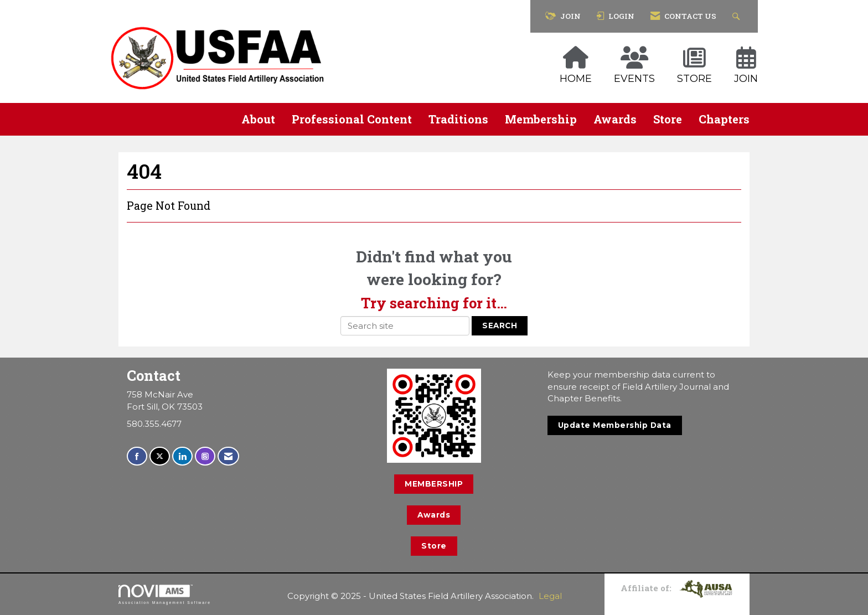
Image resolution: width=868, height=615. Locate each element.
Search (500, 325)
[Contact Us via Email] (228, 456)
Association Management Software (165, 595)
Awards (615, 119)
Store (668, 119)
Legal (550, 596)
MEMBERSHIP (434, 484)
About (258, 119)
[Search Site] (738, 16)
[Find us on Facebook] (137, 456)
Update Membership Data (615, 425)
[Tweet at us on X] (160, 456)
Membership (541, 119)
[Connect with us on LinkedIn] (182, 456)
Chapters (724, 119)
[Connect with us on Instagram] (205, 456)
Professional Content (352, 119)
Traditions (458, 119)
